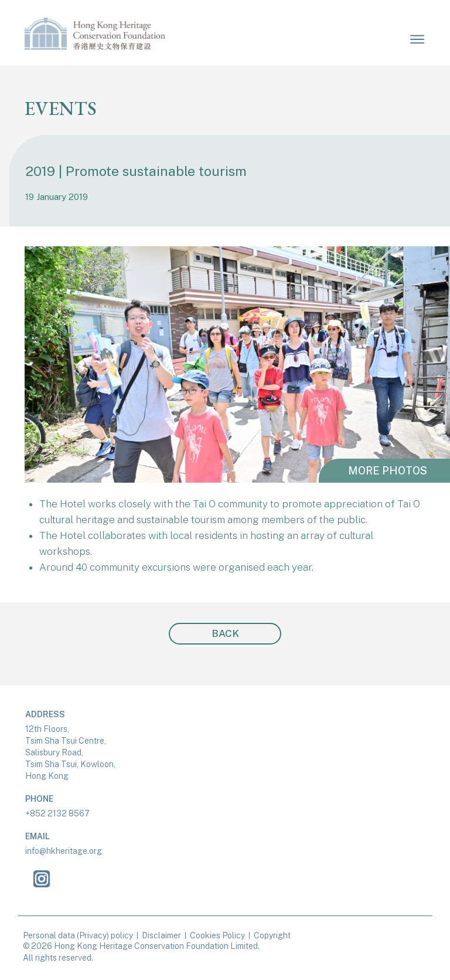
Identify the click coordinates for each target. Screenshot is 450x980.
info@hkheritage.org (64, 851)
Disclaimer (161, 935)
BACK (225, 633)
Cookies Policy (217, 935)
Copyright (272, 935)
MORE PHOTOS (388, 471)
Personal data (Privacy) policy (78, 935)
